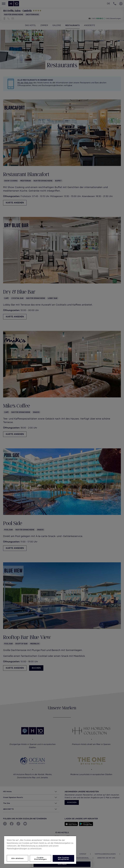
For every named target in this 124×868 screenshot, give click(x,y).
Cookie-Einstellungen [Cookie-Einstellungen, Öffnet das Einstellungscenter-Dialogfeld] (40, 858)
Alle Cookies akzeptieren (63, 858)
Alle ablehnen (17, 858)
